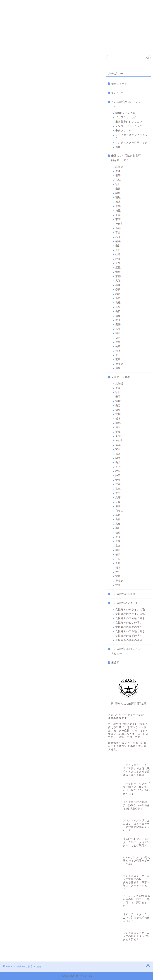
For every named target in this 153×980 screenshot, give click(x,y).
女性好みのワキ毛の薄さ (130, 631)
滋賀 (118, 272)
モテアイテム (119, 84)
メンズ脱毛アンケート (125, 603)
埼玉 (118, 211)
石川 (118, 237)
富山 (118, 233)
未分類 (115, 663)
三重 (118, 268)
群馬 (118, 206)
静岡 (118, 259)
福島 (118, 193)
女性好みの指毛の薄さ (129, 627)
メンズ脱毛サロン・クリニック (126, 104)
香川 (118, 320)
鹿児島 (119, 364)
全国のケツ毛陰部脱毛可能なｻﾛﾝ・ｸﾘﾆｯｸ (126, 158)
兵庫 (118, 285)
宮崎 (118, 360)
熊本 (118, 351)
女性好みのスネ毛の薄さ (130, 618)
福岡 (118, 338)
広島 (118, 307)
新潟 (118, 228)
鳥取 (118, 298)
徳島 (118, 316)
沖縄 (118, 368)
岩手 (118, 176)
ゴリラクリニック (33, 6)
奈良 (118, 289)
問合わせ (140, 4)
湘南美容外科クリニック (51, 6)
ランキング (118, 93)
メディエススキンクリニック (104, 6)
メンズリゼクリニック (69, 6)
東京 (118, 219)
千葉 (118, 215)
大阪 (118, 281)
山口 (118, 311)
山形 (118, 189)
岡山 (118, 333)
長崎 (118, 346)
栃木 (118, 202)
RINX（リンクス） (14, 6)
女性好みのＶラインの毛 (130, 614)
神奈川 (119, 224)
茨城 (118, 197)
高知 (118, 329)
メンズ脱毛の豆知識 (123, 594)
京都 (118, 276)
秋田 (118, 184)
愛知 (118, 263)
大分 (118, 355)
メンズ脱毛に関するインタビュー (126, 651)
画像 (118, 147)
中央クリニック (87, 6)
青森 (118, 171)
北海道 (119, 167)
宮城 (118, 180)
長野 (118, 250)
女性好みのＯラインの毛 (130, 610)
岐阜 (118, 254)
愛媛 (118, 324)
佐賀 (118, 342)
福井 (118, 241)
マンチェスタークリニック (122, 6)
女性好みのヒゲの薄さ (129, 623)
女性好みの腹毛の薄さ (129, 636)
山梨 (118, 246)
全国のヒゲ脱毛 (121, 377)
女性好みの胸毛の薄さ (129, 640)
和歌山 (119, 294)
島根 (118, 303)
